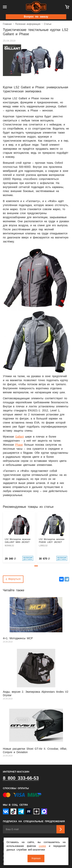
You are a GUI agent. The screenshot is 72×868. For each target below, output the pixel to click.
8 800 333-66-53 (21, 778)
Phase (19, 445)
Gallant (19, 437)
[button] (36, 566)
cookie (42, 846)
